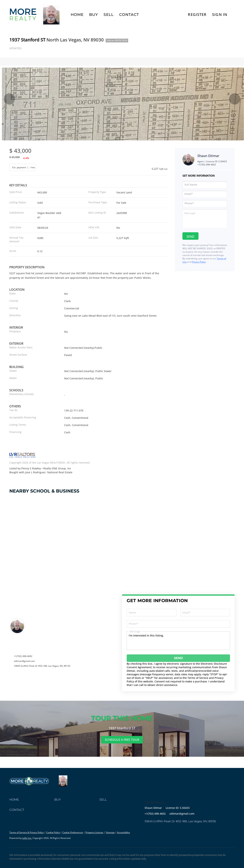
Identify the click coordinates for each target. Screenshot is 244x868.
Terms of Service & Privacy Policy (26, 832)
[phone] (205, 204)
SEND (178, 658)
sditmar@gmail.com (24, 661)
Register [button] (197, 14)
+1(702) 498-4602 (207, 165)
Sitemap (110, 832)
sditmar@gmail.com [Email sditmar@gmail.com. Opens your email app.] (182, 814)
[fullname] (205, 185)
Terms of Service (198, 678)
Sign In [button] (220, 14)
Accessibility (123, 832)
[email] (205, 194)
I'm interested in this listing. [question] (178, 641)
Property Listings (94, 832)
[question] (205, 218)
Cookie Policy (53, 832)
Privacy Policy (199, 262)
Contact (129, 15)
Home (77, 15)
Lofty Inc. (27, 838)
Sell (108, 15)
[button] (32, 800)
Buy (94, 15)
